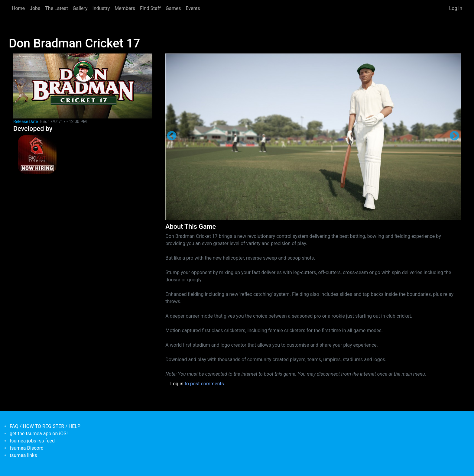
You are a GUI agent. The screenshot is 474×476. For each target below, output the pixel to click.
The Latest (56, 8)
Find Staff (150, 8)
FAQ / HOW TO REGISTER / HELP (45, 426)
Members (125, 8)
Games (173, 8)
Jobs (35, 8)
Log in (456, 8)
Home (18, 8)
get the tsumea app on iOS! (39, 434)
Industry (101, 8)
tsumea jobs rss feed (32, 441)
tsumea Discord (27, 448)
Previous (172, 136)
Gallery (80, 8)
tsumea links (23, 455)
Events (193, 8)
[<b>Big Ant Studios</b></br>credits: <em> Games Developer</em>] (37, 154)
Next (454, 136)
